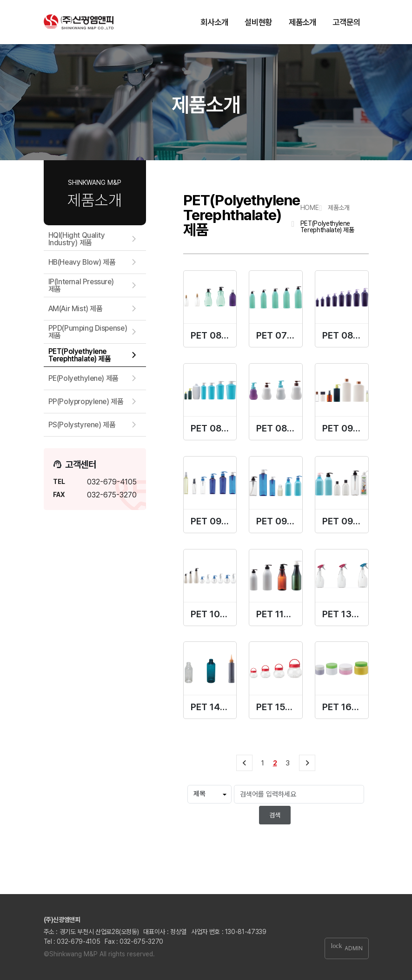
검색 (275, 815)
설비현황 (258, 22)
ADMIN (346, 948)
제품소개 (302, 22)
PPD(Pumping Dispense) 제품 (88, 332)
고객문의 (346, 22)
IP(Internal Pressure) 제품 (81, 285)
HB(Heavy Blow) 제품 (82, 262)
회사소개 (214, 22)
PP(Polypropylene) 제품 (86, 402)
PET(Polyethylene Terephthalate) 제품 (80, 355)
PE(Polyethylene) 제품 (83, 378)
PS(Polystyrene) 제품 (82, 425)
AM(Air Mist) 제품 (76, 309)
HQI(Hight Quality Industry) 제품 (77, 239)
